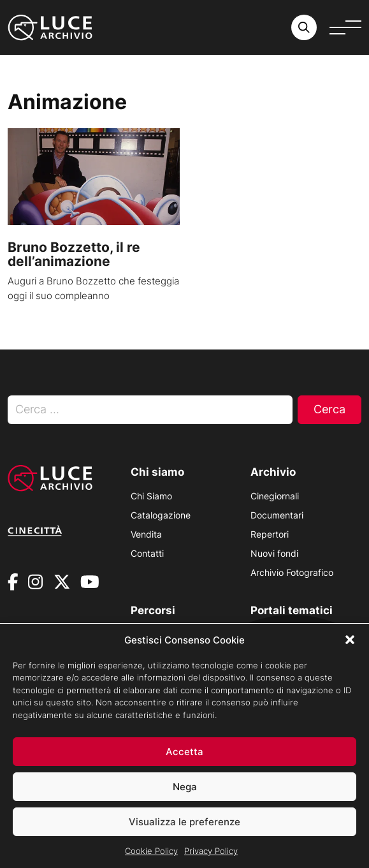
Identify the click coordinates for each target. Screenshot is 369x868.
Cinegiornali (275, 496)
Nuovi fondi (274, 553)
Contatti (147, 553)
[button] (350, 640)
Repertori (270, 534)
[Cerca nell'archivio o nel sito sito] (304, 27)
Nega (185, 787)
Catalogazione (161, 515)
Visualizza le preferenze (184, 822)
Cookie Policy (151, 851)
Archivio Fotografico (292, 572)
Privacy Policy (211, 851)
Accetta (184, 752)
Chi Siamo (151, 496)
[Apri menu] (345, 27)
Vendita (146, 534)
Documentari (277, 515)
